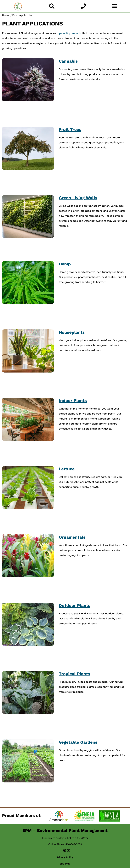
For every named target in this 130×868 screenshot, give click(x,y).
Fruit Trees (70, 129)
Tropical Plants (74, 674)
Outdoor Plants (75, 605)
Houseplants (72, 332)
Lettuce (67, 469)
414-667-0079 (74, 844)
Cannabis (68, 61)
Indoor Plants (73, 401)
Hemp (65, 264)
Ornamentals (72, 537)
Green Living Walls (78, 198)
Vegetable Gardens (78, 742)
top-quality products (69, 33)
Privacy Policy (65, 857)
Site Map (65, 864)
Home (6, 15)
